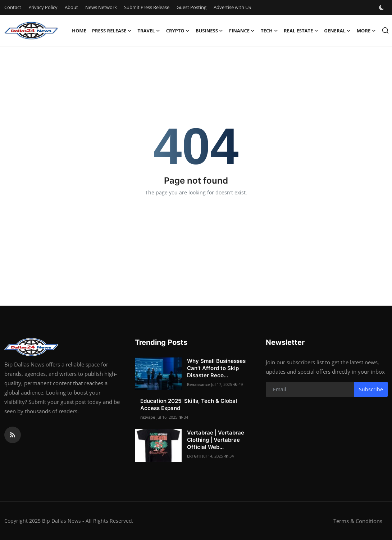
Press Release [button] (112, 31)
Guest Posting (192, 7)
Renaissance (198, 384)
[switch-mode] (382, 8)
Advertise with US (232, 7)
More (366, 31)
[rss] (13, 435)
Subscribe (371, 389)
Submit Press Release (147, 7)
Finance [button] (242, 31)
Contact (13, 7)
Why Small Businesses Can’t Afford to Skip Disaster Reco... (216, 368)
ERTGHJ (194, 456)
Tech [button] (269, 31)
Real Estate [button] (301, 31)
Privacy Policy (43, 7)
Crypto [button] (178, 31)
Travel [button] (149, 31)
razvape (148, 417)
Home (79, 31)
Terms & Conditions (358, 521)
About (71, 7)
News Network (101, 7)
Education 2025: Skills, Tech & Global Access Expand (189, 404)
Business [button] (209, 31)
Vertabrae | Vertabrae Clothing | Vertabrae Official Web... (216, 440)
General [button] (337, 31)
